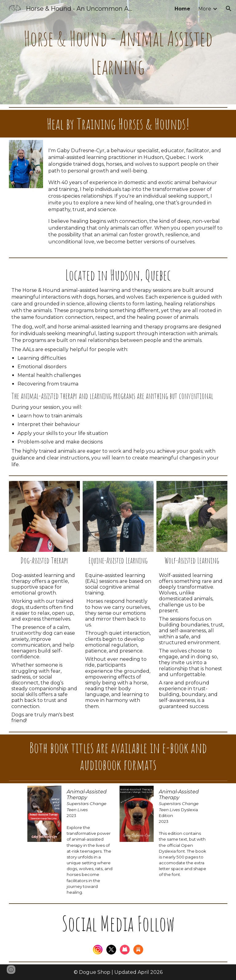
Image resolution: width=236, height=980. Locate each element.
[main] (118, 52)
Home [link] (182, 9)
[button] (229, 9)
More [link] (205, 9)
